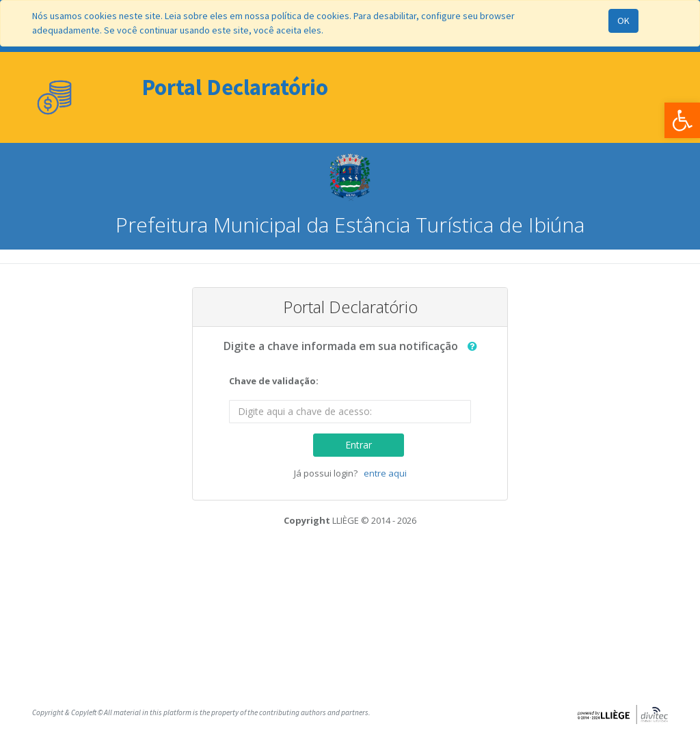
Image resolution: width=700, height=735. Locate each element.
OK (623, 21)
